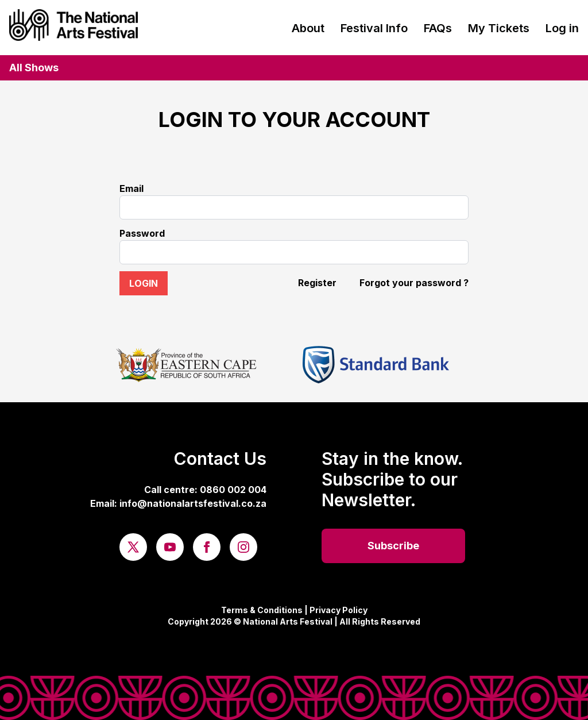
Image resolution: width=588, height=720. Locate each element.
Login (144, 283)
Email (131, 188)
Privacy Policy (339, 610)
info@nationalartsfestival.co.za (193, 503)
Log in (562, 28)
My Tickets (499, 28)
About (308, 28)
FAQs (438, 28)
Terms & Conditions (262, 610)
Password (142, 233)
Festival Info (374, 28)
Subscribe (393, 546)
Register (317, 283)
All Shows (34, 68)
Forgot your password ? (414, 283)
